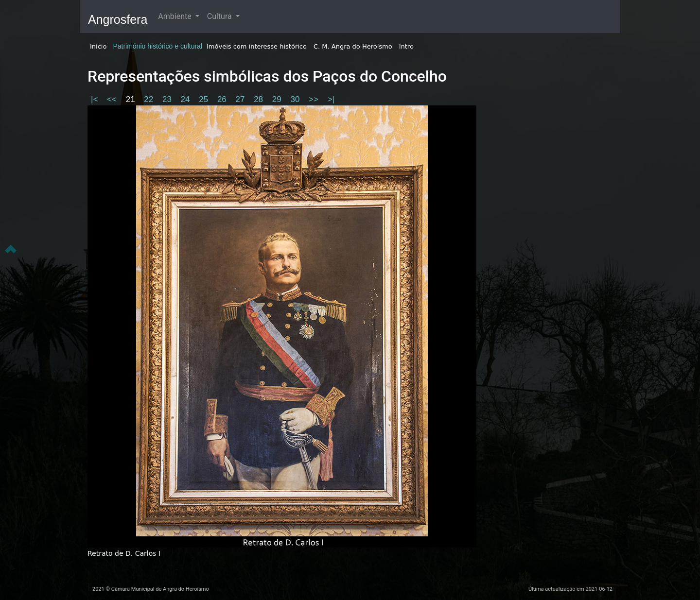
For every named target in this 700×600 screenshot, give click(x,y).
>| (331, 99)
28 (260, 99)
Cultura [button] (220, 16)
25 (205, 99)
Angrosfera (118, 19)
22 (150, 99)
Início (98, 46)
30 (296, 99)
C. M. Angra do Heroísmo (353, 46)
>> (315, 99)
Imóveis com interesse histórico (257, 46)
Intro (406, 46)
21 (132, 99)
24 (187, 99)
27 (242, 99)
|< (96, 99)
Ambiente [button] (175, 16)
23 (168, 99)
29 (278, 99)
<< (113, 99)
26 (223, 99)
